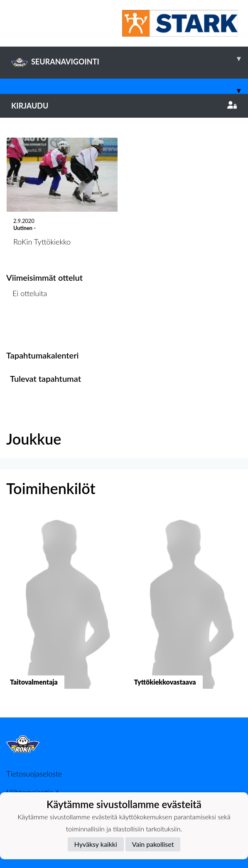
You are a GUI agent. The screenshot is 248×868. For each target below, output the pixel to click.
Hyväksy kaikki (96, 844)
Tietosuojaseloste (34, 774)
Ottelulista (27, 325)
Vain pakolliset (153, 844)
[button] (62, 608)
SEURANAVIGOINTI (130, 59)
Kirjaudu (124, 106)
